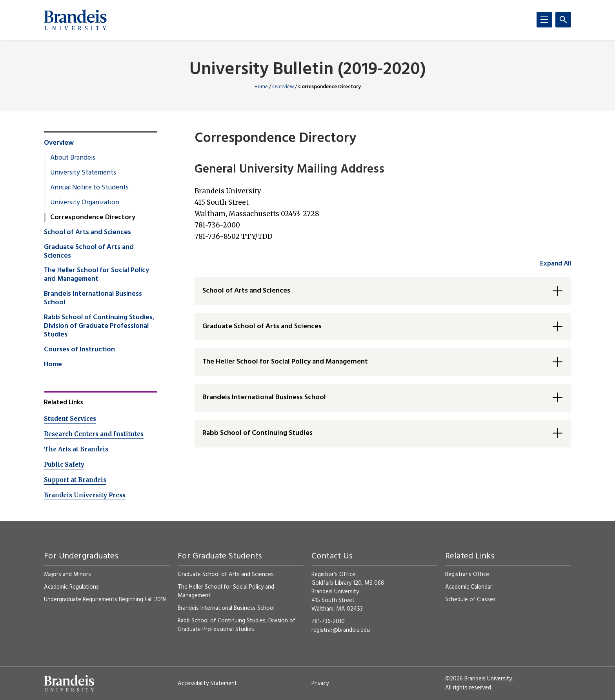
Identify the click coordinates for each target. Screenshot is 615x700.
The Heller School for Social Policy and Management (96, 275)
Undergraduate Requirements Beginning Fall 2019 (105, 600)
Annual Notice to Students (89, 188)
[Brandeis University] (75, 20)
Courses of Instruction (79, 350)
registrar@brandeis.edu (341, 630)
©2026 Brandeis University (479, 679)
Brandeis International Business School (93, 298)
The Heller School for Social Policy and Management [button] (285, 362)
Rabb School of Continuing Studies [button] (257, 433)
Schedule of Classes (470, 600)
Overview (283, 87)
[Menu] (544, 20)
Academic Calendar (469, 587)
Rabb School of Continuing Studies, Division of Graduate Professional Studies (99, 326)
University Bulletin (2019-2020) (308, 70)
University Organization (85, 203)
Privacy (320, 684)
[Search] (563, 20)
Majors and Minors (67, 575)
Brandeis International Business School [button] (264, 397)
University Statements (83, 173)
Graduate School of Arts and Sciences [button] (262, 326)
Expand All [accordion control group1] (556, 264)
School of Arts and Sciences (87, 233)
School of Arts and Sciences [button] (246, 291)
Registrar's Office (467, 575)
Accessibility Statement (207, 684)
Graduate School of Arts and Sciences (89, 252)
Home (261, 87)
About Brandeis (73, 158)
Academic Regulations (71, 587)
